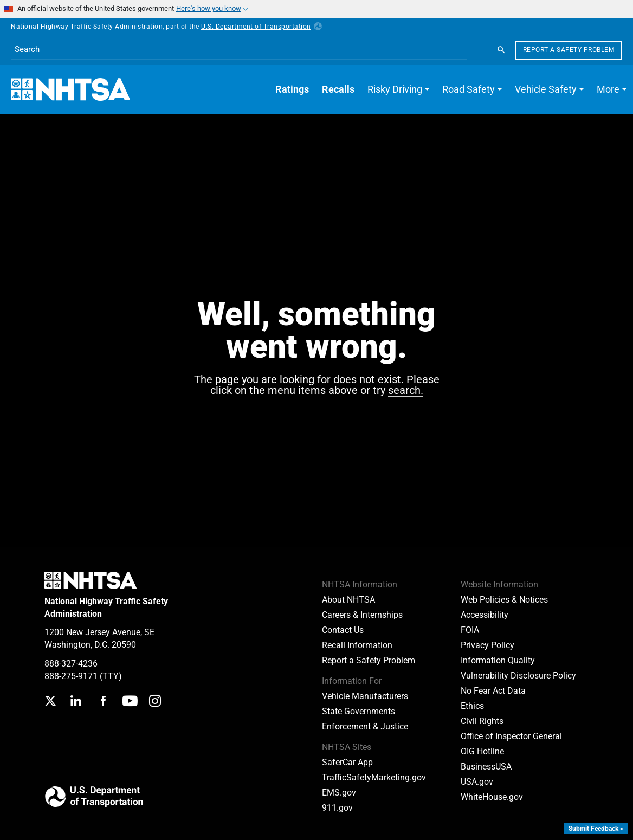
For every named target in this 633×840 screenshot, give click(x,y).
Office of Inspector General (511, 736)
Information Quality (498, 660)
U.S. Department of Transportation (261, 27)
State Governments (359, 711)
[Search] (501, 50)
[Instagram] (155, 702)
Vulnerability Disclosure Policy (518, 676)
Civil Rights (482, 721)
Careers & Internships (362, 615)
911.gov (337, 808)
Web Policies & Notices (504, 600)
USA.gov (477, 782)
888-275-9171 (71, 676)
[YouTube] (130, 702)
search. (406, 391)
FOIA (470, 630)
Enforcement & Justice (365, 726)
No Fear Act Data (493, 691)
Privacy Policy (487, 645)
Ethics (472, 706)
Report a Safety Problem (569, 50)
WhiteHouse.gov (492, 797)
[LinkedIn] (75, 702)
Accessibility (485, 615)
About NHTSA (348, 600)
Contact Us (343, 630)
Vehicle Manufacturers (365, 696)
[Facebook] (103, 702)
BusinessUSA (486, 767)
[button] (398, 89)
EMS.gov (339, 793)
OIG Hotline (482, 751)
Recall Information (357, 645)
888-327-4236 (71, 664)
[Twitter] (50, 702)
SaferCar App (347, 762)
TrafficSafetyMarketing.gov (374, 777)
